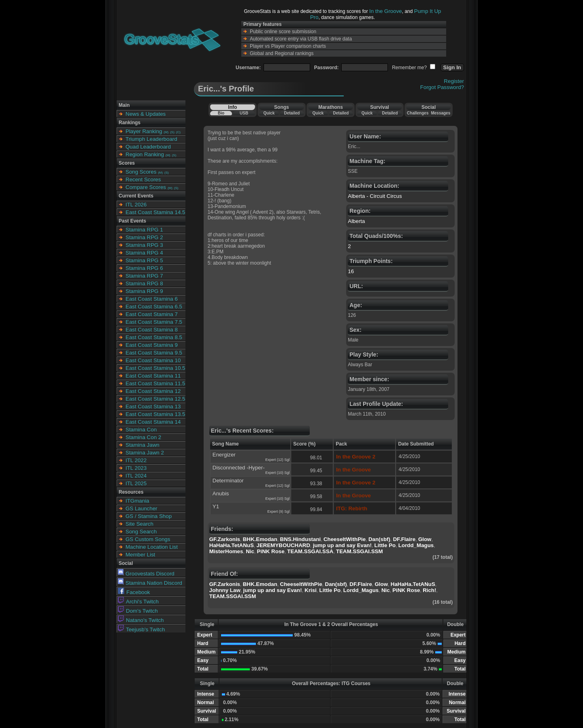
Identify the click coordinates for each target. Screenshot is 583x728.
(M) (166, 132)
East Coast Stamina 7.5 (154, 322)
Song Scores (141, 172)
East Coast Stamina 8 (152, 330)
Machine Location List (152, 547)
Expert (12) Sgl (277, 460)
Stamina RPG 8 (144, 283)
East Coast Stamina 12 (153, 391)
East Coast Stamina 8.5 (154, 337)
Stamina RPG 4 (144, 253)
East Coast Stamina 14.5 (155, 212)
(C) (178, 132)
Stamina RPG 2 (144, 237)
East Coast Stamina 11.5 (155, 383)
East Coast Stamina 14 (153, 422)
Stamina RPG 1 (144, 230)
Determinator (228, 481)
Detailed (292, 113)
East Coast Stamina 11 (153, 376)
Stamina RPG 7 (144, 276)
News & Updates (146, 114)
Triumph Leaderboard (151, 139)
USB (244, 113)
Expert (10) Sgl (277, 473)
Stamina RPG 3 (144, 245)
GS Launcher (141, 508)
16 (351, 271)
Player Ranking (144, 131)
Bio (221, 113)
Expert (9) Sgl (278, 512)
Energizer (224, 455)
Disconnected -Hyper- (239, 468)
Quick (269, 113)
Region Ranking (145, 154)
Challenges (418, 113)
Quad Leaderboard (148, 147)
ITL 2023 (136, 468)
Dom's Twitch (138, 611)
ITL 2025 (136, 483)
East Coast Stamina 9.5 (154, 353)
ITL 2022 (136, 460)
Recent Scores (143, 179)
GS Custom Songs (148, 539)
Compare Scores (146, 187)
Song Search (141, 532)
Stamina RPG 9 (144, 291)
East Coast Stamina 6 (152, 299)
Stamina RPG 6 (144, 268)
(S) (172, 132)
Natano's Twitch (141, 620)
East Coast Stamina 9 (152, 345)
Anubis (221, 493)
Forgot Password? (442, 87)
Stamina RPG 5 (144, 260)
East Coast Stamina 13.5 (155, 414)
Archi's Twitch (138, 602)
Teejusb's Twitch (141, 629)
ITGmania (137, 501)
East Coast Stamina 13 (153, 406)
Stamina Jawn (143, 445)
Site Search (139, 524)
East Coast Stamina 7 (152, 314)
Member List (140, 555)
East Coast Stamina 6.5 (154, 307)
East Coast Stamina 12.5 (155, 399)
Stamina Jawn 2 (145, 453)
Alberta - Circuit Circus (375, 196)
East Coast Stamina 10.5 (155, 368)
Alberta (356, 221)
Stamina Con (141, 430)
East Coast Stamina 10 (153, 360)
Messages (440, 113)
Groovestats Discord (146, 574)
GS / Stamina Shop (149, 516)
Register (454, 81)
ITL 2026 (136, 205)
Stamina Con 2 (143, 437)
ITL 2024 (136, 476)
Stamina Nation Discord (150, 583)
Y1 (216, 506)
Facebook (134, 592)
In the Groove (386, 11)
